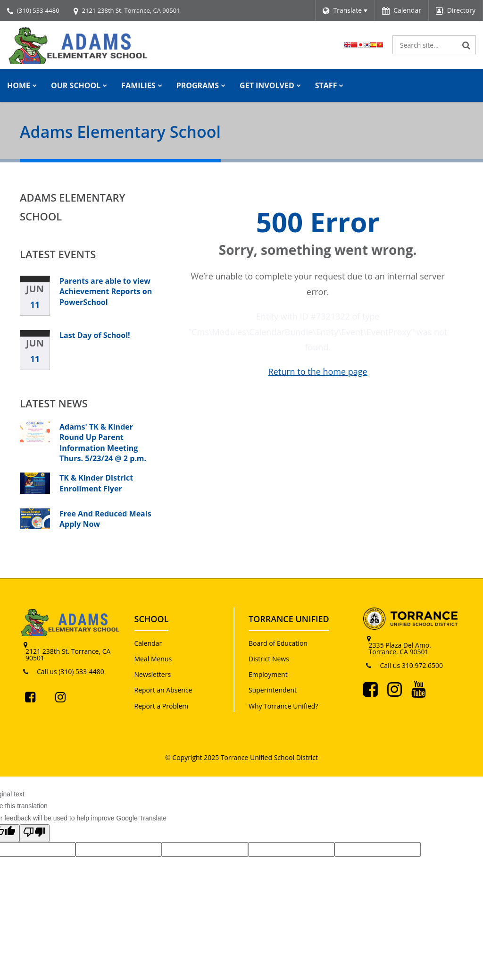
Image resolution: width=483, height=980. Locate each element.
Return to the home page (318, 372)
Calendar (148, 643)
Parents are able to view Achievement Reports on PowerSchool (106, 291)
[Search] (466, 45)
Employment (268, 674)
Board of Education (278, 643)
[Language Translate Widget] (345, 10)
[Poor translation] (34, 833)
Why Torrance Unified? (283, 706)
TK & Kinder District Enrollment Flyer (96, 483)
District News (269, 659)
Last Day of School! (95, 335)
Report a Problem (162, 706)
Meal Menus (153, 659)
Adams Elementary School (73, 207)
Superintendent (273, 690)
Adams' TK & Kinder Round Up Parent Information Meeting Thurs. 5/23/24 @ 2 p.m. (103, 443)
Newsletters (153, 674)
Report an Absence (163, 690)
